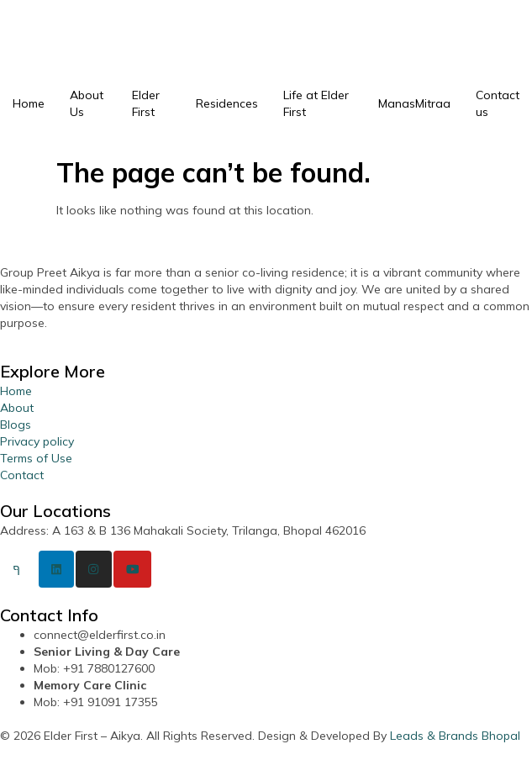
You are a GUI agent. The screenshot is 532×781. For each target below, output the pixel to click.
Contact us (498, 103)
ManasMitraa (414, 103)
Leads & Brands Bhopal (455, 736)
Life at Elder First (316, 103)
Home (29, 103)
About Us (87, 103)
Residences (227, 103)
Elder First (146, 103)
